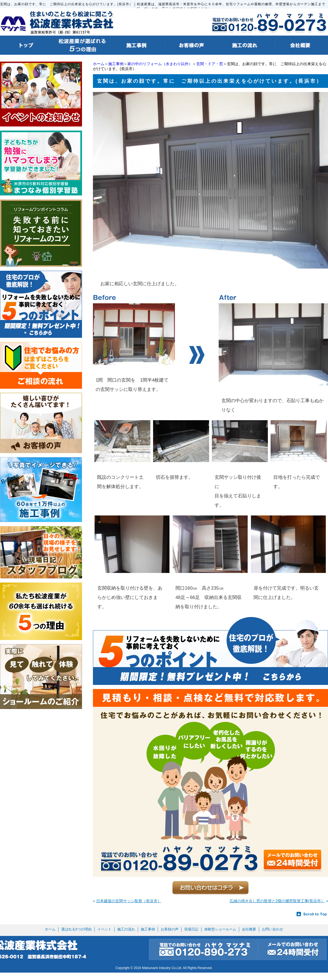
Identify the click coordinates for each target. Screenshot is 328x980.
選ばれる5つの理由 (76, 929)
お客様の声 (170, 929)
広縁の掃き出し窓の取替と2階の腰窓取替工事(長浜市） (277, 901)
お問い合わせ (273, 929)
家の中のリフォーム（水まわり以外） (160, 64)
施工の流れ (126, 929)
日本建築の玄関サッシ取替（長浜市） (129, 901)
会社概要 (249, 929)
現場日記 (191, 929)
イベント (104, 929)
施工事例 (116, 64)
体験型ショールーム (220, 929)
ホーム (99, 64)
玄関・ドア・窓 (210, 64)
